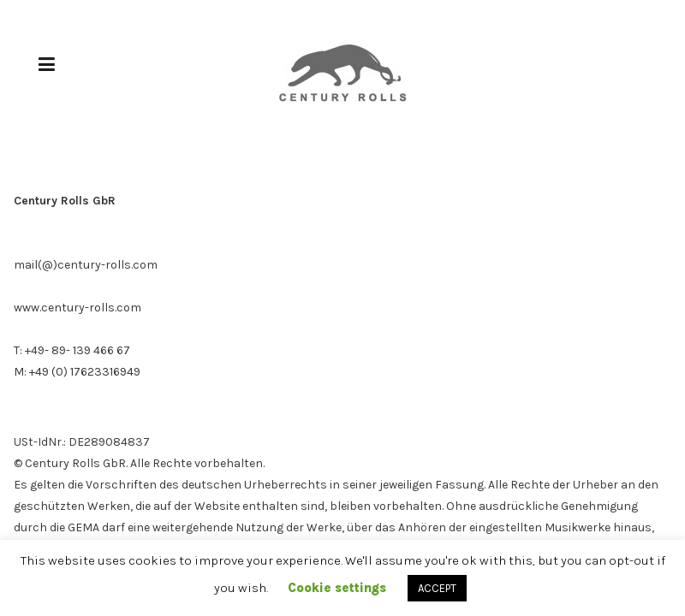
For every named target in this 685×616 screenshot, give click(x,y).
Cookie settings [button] (337, 588)
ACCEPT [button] (437, 588)
